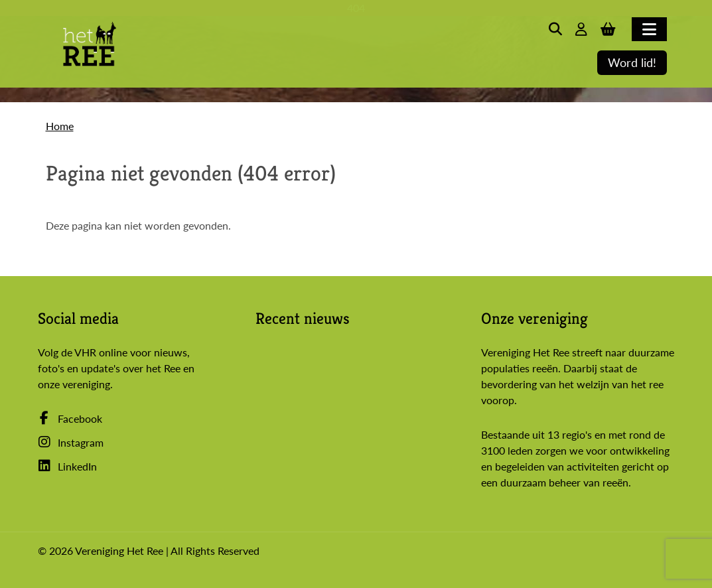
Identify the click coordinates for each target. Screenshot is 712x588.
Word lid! (632, 63)
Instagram (71, 442)
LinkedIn (67, 466)
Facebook (70, 418)
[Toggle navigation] (649, 29)
